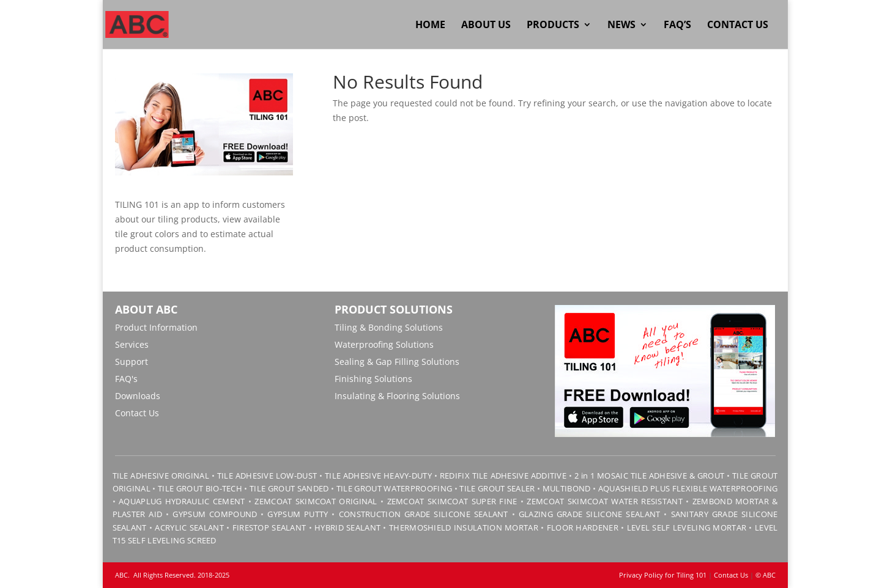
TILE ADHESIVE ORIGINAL (161, 476)
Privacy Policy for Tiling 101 (663, 575)
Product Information (156, 327)
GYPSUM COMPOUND (215, 514)
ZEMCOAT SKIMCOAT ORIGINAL (316, 501)
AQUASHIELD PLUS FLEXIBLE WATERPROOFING (688, 488)
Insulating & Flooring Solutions (397, 396)
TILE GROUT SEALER (497, 488)
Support (132, 362)
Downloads (138, 396)
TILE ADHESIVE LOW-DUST (267, 476)
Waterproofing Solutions (384, 344)
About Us (486, 26)
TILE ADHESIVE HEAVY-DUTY (378, 476)
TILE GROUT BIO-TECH (200, 488)
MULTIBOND (567, 488)
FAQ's (126, 379)
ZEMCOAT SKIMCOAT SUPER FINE (452, 501)
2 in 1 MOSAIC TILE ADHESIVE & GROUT (650, 476)
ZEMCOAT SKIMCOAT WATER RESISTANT (605, 501)
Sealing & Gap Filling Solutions (397, 362)
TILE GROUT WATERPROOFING (394, 488)
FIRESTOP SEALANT (269, 527)
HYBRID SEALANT (347, 527)
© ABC (766, 575)
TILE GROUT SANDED (289, 488)
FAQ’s (677, 26)
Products (553, 26)
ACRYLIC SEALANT (189, 527)
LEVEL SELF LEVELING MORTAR (685, 527)
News (621, 26)
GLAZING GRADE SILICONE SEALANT (590, 514)
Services (132, 344)
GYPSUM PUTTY (298, 514)
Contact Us (738, 26)
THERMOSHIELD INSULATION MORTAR (464, 527)
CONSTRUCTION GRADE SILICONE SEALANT (424, 514)
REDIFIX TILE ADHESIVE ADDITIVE (503, 476)
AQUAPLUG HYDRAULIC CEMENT (182, 501)
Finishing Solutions (373, 379)
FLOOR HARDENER (583, 527)
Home (430, 26)
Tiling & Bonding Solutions (389, 327)
